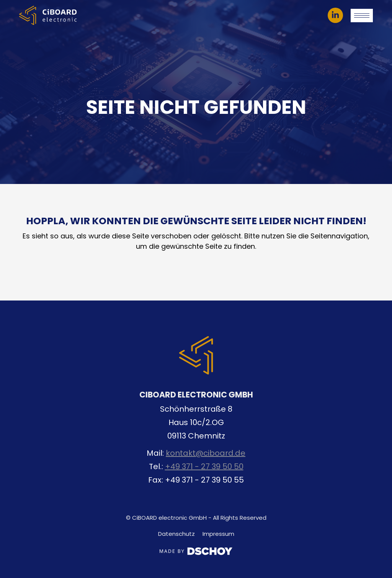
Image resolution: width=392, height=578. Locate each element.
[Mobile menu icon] (362, 16)
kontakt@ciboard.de (206, 453)
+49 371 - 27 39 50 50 (204, 466)
